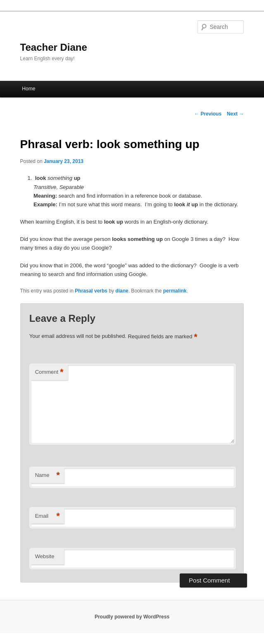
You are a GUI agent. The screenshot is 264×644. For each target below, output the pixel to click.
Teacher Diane (54, 47)
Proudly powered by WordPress (132, 617)
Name (48, 475)
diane (122, 291)
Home (29, 89)
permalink (175, 291)
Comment (49, 372)
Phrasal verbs (91, 291)
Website (45, 556)
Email (48, 516)
